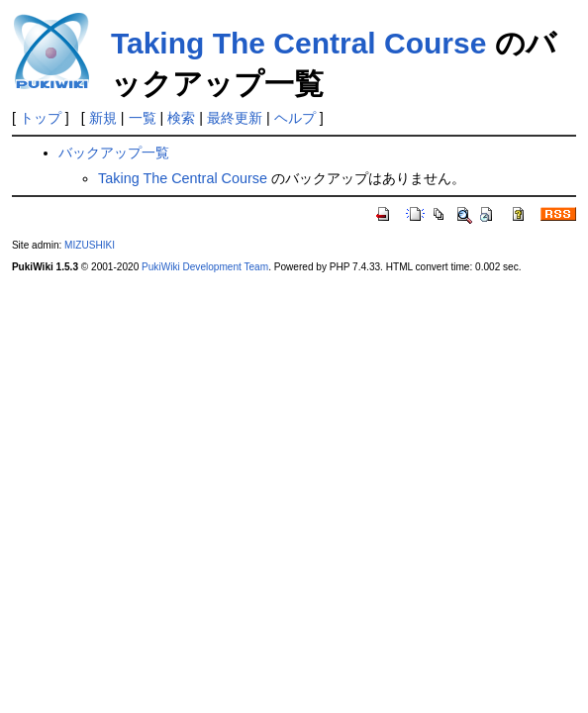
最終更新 (235, 118)
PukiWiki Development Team (205, 267)
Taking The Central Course (299, 43)
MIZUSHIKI (90, 245)
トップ (41, 118)
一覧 (143, 118)
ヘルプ (295, 118)
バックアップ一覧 (114, 153)
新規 (103, 118)
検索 (181, 118)
